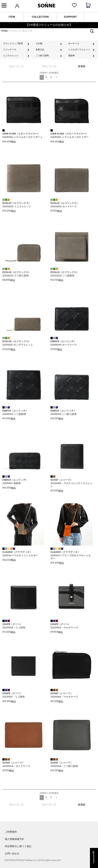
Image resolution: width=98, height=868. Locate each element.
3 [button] (51, 77)
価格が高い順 (49, 67)
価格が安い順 (16, 67)
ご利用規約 (11, 832)
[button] (56, 77)
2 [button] (46, 77)
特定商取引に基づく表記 (18, 846)
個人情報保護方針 (14, 839)
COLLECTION (40, 17)
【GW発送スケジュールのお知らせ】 (49, 25)
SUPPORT (70, 17)
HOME (4, 31)
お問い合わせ (12, 854)
